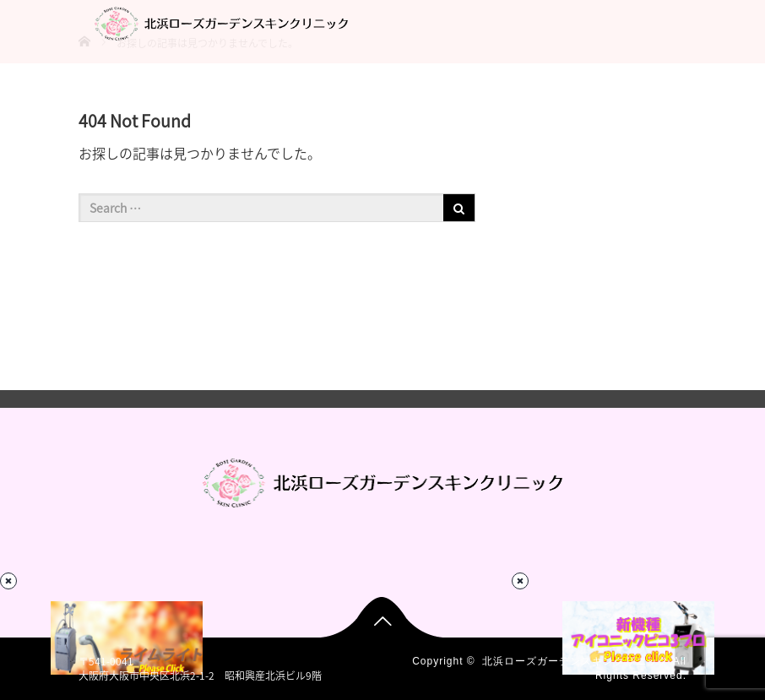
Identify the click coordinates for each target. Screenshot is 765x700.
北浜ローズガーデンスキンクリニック (575, 661)
